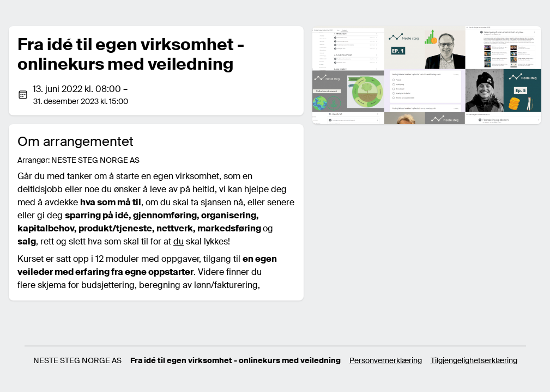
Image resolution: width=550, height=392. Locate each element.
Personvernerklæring (386, 360)
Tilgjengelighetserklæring (474, 360)
